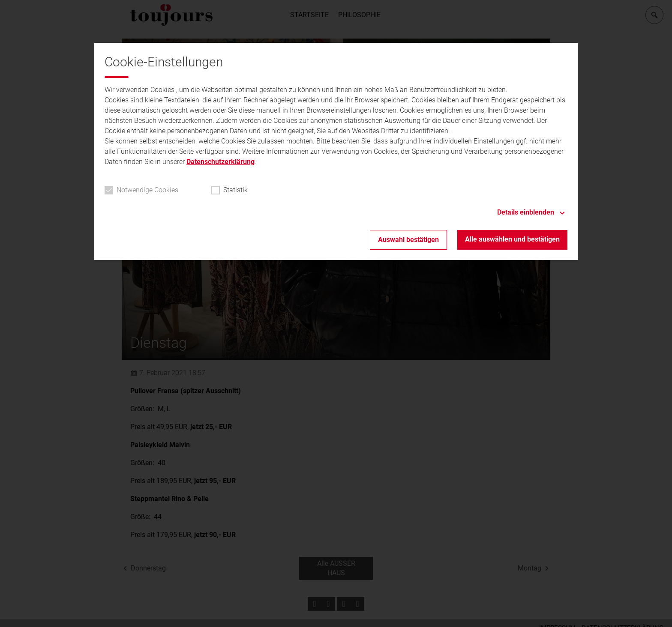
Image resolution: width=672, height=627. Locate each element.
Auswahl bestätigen (408, 240)
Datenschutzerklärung (220, 162)
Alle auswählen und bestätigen (512, 239)
